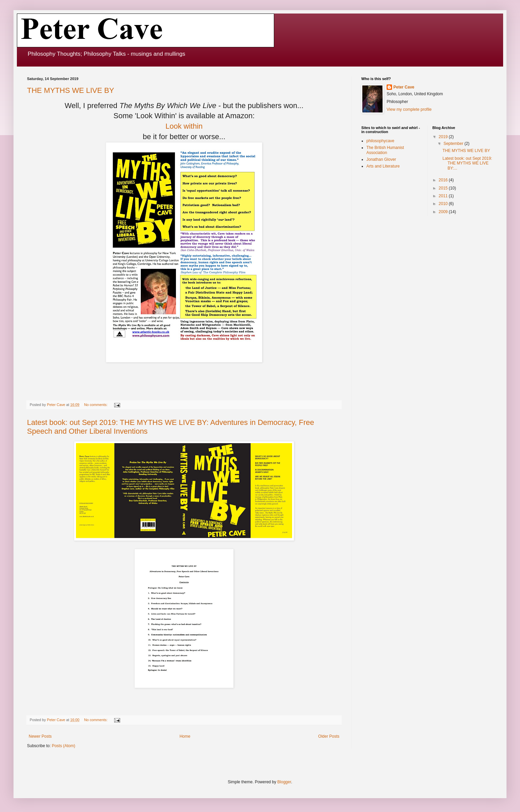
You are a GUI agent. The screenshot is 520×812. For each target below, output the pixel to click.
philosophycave (380, 141)
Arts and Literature (383, 166)
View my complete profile (409, 109)
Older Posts (329, 736)
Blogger (284, 782)
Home (185, 736)
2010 (444, 204)
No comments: (96, 405)
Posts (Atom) (63, 746)
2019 (444, 137)
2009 (444, 212)
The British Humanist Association (385, 150)
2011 (444, 196)
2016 (444, 180)
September (454, 144)
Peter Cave (404, 87)
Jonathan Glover (381, 159)
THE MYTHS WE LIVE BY (71, 90)
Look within (184, 126)
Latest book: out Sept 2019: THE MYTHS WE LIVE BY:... (467, 163)
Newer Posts (40, 736)
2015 (444, 188)
